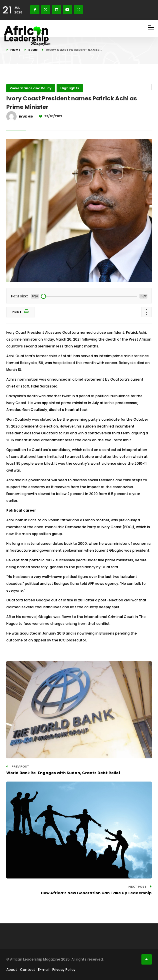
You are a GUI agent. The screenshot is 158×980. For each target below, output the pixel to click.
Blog (33, 50)
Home (15, 50)
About (12, 970)
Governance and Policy (31, 88)
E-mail (44, 970)
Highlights (70, 88)
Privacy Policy (64, 970)
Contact (28, 970)
